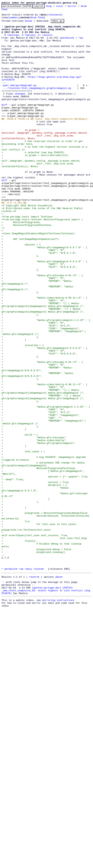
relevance (55, 17)
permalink (68, 44)
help (55, 7)
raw (81, 44)
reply (28, 681)
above (59, 690)
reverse (34, 690)
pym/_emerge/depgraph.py (20, 101)
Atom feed (8, 11)
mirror (78, 7)
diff (4, 124)
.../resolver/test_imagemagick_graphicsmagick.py (37, 104)
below (28, 24)
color (66, 7)
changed (20, 111)
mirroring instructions (58, 716)
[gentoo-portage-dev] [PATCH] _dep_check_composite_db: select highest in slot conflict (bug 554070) (47, 706)
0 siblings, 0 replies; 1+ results (28, 40)
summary (14, 20)
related (39, 681)
